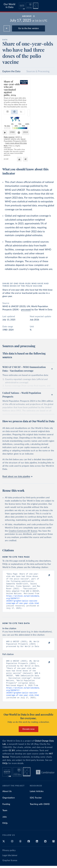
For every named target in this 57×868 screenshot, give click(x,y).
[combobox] (32, 97)
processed (26, 310)
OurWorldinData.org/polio (13, 159)
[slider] (43, 143)
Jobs (5, 822)
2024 (50, 143)
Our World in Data (9, 6)
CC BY (27, 159)
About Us (7, 797)
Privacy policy (9, 856)
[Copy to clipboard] (46, 575)
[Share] (45, 159)
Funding (6, 809)
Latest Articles (37, 797)
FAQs (5, 769)
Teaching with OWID (40, 809)
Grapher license (10, 866)
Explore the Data (11, 71)
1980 (13, 143)
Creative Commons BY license (23, 531)
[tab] (8, 97)
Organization (9, 803)
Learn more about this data (39, 150)
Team (5, 816)
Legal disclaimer (10, 861)
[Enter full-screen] (51, 159)
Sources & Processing (38, 71)
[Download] (39, 159)
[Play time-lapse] (6, 143)
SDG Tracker (36, 803)
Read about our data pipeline (17, 477)
